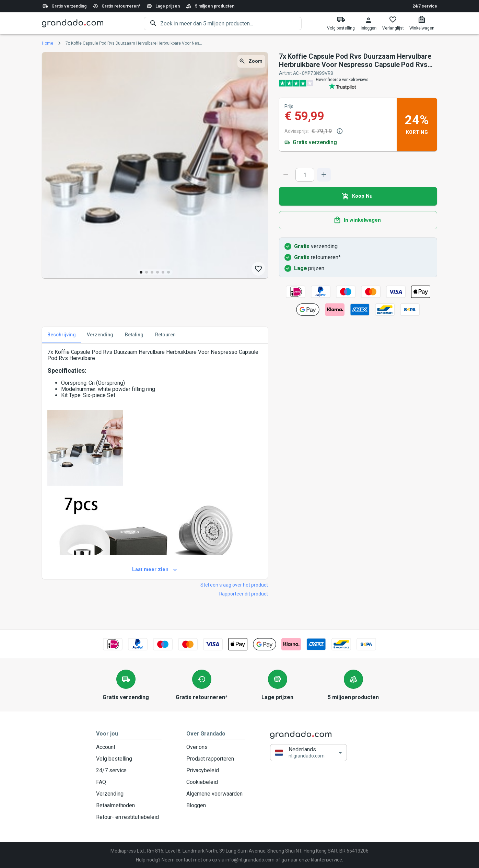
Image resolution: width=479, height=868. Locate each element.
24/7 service (425, 6)
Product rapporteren (214, 759)
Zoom (251, 61)
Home (48, 43)
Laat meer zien (155, 569)
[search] (231, 24)
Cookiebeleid (214, 782)
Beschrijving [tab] (62, 335)
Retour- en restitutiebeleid (127, 817)
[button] (308, 753)
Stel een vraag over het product (234, 585)
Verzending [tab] (100, 335)
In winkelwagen (358, 220)
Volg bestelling (127, 759)
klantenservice (326, 859)
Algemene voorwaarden (214, 794)
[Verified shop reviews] (358, 83)
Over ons (214, 747)
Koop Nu (358, 196)
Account (127, 747)
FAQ (127, 782)
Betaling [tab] (134, 335)
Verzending (127, 794)
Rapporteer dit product (244, 593)
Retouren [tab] (165, 335)
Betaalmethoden (127, 805)
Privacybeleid (214, 770)
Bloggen (214, 805)
